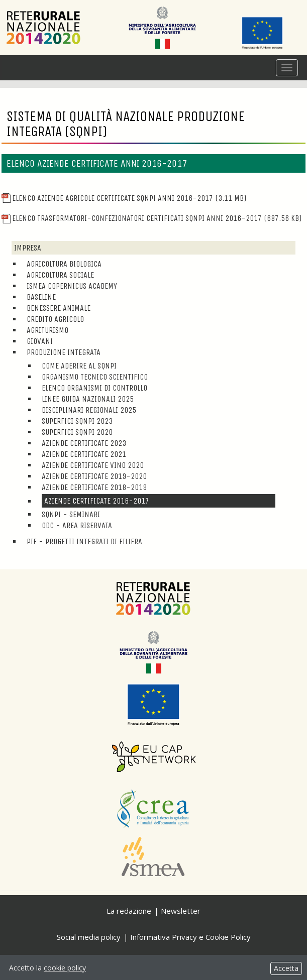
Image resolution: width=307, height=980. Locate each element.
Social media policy (89, 937)
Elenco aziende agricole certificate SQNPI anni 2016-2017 (124, 198)
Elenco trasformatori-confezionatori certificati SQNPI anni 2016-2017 (151, 218)
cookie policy (65, 968)
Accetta (286, 968)
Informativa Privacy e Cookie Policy (190, 937)
